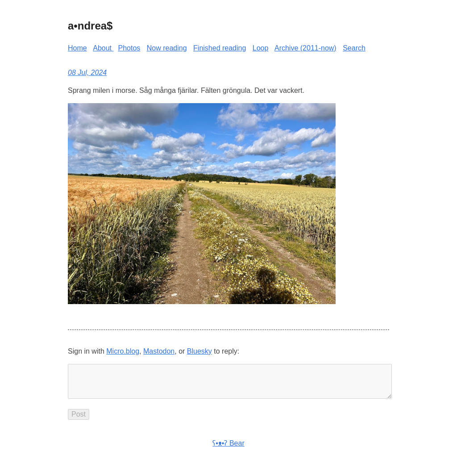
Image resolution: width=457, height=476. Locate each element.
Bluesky (199, 351)
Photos (129, 48)
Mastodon (159, 351)
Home (77, 48)
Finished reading (220, 48)
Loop (261, 48)
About (103, 48)
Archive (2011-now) (305, 48)
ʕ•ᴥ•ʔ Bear (228, 450)
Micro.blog (123, 351)
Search (354, 48)
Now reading (167, 48)
